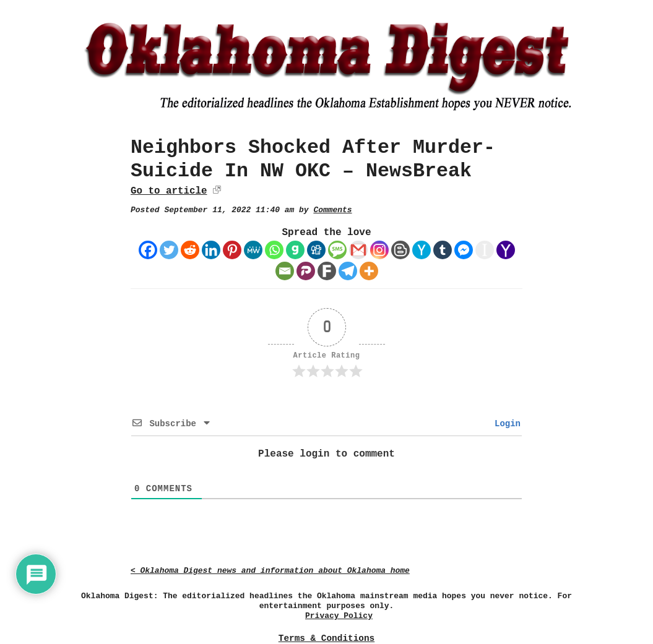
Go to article (169, 191)
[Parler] (306, 271)
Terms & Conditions (326, 638)
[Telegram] (348, 271)
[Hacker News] (422, 250)
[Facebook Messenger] (464, 250)
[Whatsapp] (274, 250)
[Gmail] (358, 250)
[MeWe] (253, 250)
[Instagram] (379, 250)
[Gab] (295, 250)
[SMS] (337, 250)
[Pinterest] (232, 250)
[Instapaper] (485, 250)
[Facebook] (148, 250)
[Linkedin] (211, 250)
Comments (332, 210)
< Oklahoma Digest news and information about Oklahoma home (270, 571)
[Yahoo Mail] (506, 250)
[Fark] (327, 271)
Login (505, 424)
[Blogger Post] (400, 250)
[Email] (285, 271)
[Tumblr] (443, 250)
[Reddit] (190, 250)
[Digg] (316, 250)
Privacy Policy (339, 616)
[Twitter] (169, 250)
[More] (369, 271)
